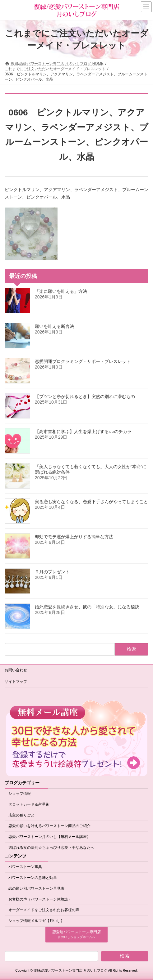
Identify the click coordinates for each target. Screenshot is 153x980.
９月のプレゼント (52, 572)
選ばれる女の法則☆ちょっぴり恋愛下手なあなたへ (51, 848)
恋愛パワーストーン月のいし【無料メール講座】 (49, 837)
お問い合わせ (16, 670)
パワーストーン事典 (25, 867)
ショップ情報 (20, 794)
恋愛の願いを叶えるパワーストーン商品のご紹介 (49, 826)
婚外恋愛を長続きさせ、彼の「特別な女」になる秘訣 (87, 607)
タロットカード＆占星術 (29, 804)
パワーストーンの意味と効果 (33, 878)
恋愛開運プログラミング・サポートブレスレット (83, 361)
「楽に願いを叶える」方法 (61, 291)
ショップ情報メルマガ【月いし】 (36, 921)
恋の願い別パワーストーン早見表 (36, 888)
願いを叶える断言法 (54, 326)
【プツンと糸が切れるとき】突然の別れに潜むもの (85, 396)
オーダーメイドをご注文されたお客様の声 (44, 910)
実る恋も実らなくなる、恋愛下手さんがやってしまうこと (91, 502)
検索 (125, 956)
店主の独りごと (21, 815)
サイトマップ (16, 682)
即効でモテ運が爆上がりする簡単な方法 (74, 537)
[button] (76, 935)
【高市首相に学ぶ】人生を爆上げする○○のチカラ (83, 432)
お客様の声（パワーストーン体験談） (40, 899)
